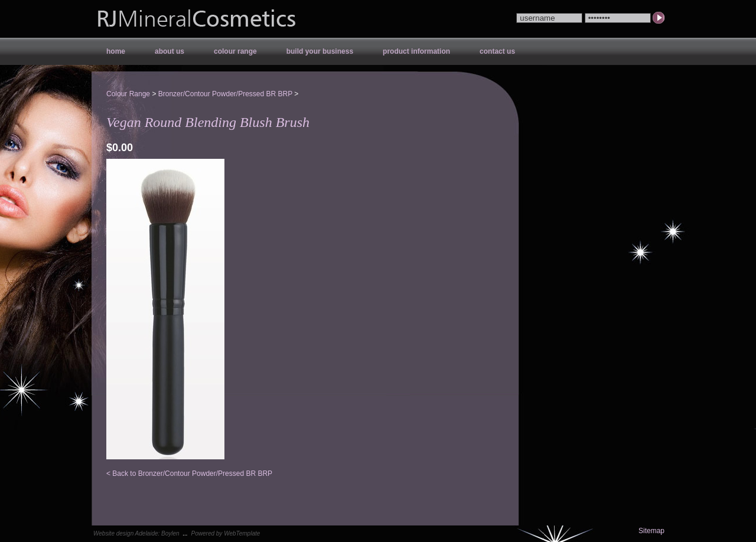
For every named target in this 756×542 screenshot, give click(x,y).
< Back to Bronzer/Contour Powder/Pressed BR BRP (189, 474)
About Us (170, 51)
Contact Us (497, 51)
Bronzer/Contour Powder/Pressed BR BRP (225, 94)
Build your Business (320, 51)
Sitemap (651, 531)
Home (116, 51)
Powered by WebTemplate (226, 533)
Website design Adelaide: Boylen (136, 533)
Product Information (416, 51)
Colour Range (235, 51)
